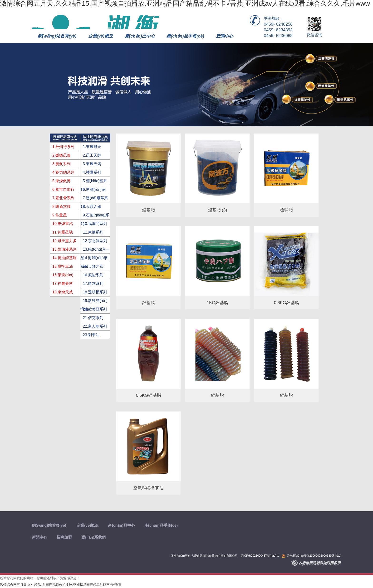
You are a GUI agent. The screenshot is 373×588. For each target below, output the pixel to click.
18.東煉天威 (63, 292)
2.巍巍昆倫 (61, 155)
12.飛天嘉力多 (64, 241)
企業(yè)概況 (101, 36)
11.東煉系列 (93, 232)
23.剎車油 (91, 335)
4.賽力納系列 (63, 172)
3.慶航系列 (61, 164)
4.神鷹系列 (92, 172)
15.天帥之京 (93, 266)
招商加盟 (64, 537)
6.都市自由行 (63, 189)
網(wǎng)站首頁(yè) (57, 36)
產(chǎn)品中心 (140, 36)
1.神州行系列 (63, 147)
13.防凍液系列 (64, 249)
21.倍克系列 (93, 318)
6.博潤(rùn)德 (94, 189)
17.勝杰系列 (93, 284)
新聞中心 (225, 36)
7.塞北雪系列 (63, 198)
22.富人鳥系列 (95, 326)
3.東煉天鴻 (92, 164)
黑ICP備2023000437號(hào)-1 (260, 556)
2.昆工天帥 (92, 155)
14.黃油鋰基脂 (64, 258)
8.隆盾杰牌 (61, 207)
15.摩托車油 (63, 266)
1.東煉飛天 (92, 147)
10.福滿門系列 (95, 224)
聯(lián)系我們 (93, 537)
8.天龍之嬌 (92, 207)
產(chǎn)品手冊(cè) (185, 36)
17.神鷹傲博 (63, 284)
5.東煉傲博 (61, 181)
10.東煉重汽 (63, 224)
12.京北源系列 (95, 241)
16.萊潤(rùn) (63, 275)
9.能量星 (60, 215)
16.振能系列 (93, 275)
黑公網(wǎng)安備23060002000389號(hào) (311, 556)
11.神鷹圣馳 (63, 232)
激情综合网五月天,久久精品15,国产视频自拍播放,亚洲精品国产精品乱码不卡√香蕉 (61, 585)
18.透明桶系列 (95, 292)
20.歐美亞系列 (95, 309)
